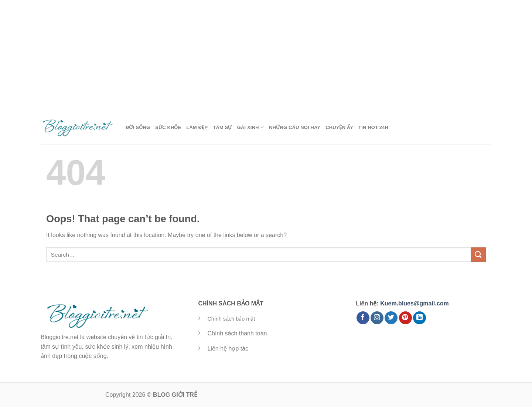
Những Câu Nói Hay (295, 127)
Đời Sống (138, 127)
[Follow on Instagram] (377, 318)
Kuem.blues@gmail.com (414, 303)
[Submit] (478, 255)
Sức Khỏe (168, 127)
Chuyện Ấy (339, 127)
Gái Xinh (250, 127)
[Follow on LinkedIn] (420, 318)
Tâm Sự (222, 127)
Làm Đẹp (197, 127)
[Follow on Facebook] (363, 318)
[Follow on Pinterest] (405, 318)
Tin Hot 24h (373, 127)
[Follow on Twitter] (391, 318)
